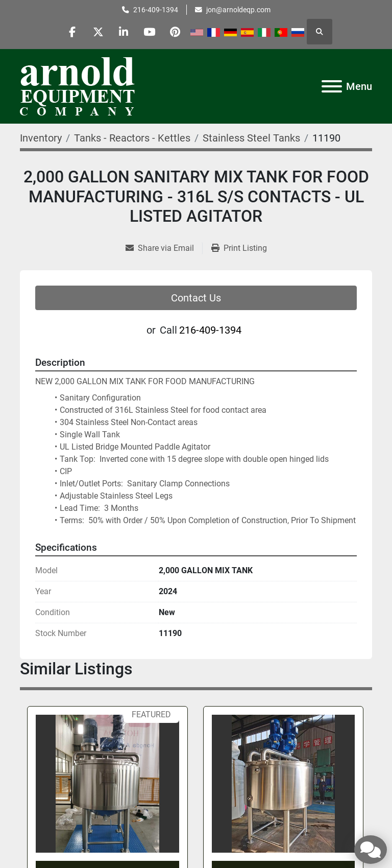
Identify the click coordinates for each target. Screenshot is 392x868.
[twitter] (98, 32)
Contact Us (196, 298)
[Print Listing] (239, 248)
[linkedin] (124, 32)
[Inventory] (41, 138)
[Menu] (332, 86)
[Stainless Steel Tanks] (251, 138)
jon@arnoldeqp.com (238, 10)
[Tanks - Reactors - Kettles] (132, 138)
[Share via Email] (164, 248)
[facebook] (72, 32)
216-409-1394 (156, 10)
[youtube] (150, 32)
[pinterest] (176, 32)
